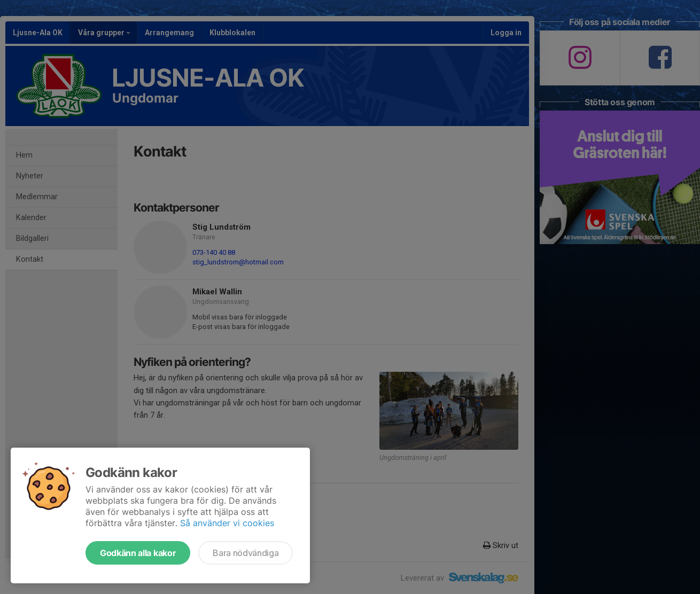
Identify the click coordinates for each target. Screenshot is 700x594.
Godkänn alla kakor (138, 553)
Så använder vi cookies (227, 523)
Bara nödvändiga (246, 553)
